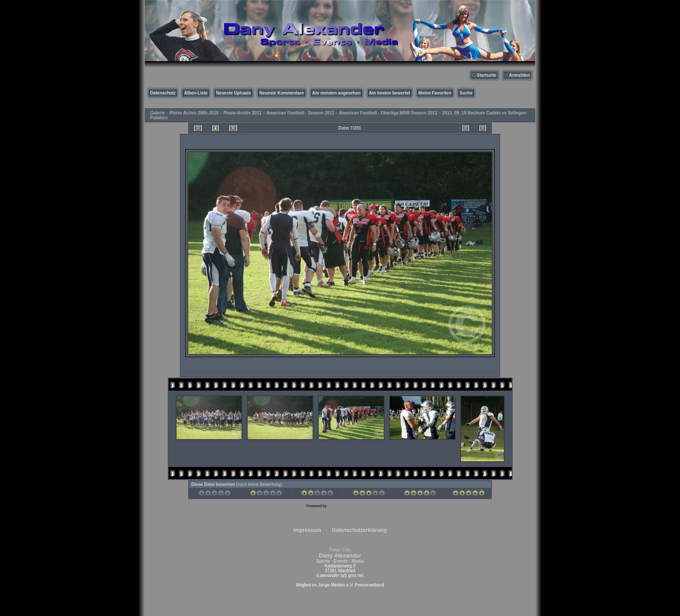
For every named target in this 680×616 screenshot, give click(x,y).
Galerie (157, 113)
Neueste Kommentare (282, 93)
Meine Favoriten (435, 93)
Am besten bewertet (390, 93)
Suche (466, 93)
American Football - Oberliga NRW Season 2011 (388, 113)
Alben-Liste (196, 93)
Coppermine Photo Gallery (351, 506)
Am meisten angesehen (337, 93)
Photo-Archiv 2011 (242, 113)
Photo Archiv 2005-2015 (194, 113)
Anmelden (520, 75)
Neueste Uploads (234, 93)
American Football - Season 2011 (300, 113)
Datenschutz (163, 93)
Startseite (487, 75)
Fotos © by (340, 556)
